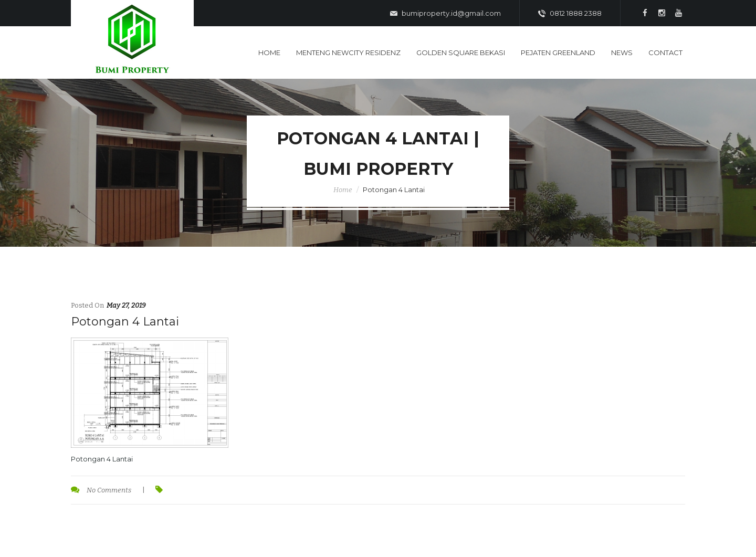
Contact (665, 52)
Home (269, 52)
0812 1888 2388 (570, 14)
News (622, 52)
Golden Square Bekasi (461, 52)
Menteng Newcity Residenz (348, 52)
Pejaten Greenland (558, 52)
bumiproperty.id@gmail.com (445, 14)
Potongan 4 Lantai (125, 322)
